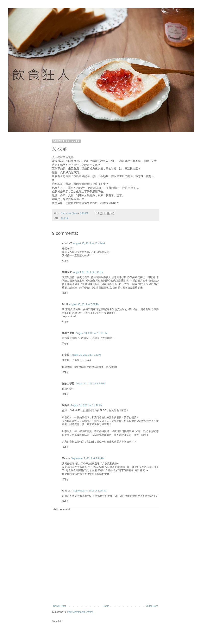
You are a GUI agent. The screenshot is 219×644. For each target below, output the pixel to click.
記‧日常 (65, 218)
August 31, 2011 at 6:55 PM (91, 384)
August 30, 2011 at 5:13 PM (88, 272)
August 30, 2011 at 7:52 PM (84, 304)
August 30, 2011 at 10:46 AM (89, 243)
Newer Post (60, 606)
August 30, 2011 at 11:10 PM (92, 333)
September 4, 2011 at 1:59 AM (90, 491)
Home (106, 606)
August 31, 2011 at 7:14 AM (86, 355)
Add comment (62, 509)
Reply (65, 261)
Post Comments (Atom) (80, 612)
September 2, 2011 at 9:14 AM (88, 458)
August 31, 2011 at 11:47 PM (87, 405)
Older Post (152, 606)
